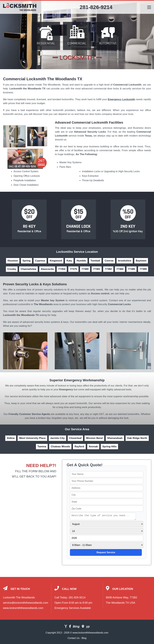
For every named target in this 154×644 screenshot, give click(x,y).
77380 (85, 269)
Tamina (42, 447)
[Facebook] (70, 627)
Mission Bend (94, 438)
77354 (62, 269)
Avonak (93, 447)
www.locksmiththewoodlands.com (23, 608)
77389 (143, 269)
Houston (13, 261)
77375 (73, 269)
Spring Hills (109, 447)
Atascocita (47, 269)
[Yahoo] (66, 627)
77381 (97, 269)
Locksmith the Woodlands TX (27, 89)
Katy (69, 261)
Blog (84, 638)
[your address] (107, 488)
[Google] (83, 627)
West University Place (32, 438)
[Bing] (76, 627)
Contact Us (73, 638)
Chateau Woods (60, 447)
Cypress (40, 261)
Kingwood (56, 261)
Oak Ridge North (137, 438)
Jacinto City (57, 438)
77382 (108, 269)
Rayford (79, 447)
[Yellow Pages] (88, 627)
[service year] (107, 538)
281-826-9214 (96, 7)
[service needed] (103, 516)
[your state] (107, 502)
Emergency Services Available (73, 608)
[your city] (107, 495)
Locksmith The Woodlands (19, 597)
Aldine (11, 438)
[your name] (107, 474)
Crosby (12, 269)
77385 (132, 269)
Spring (26, 261)
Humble (81, 261)
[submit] (106, 552)
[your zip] (107, 509)
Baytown (141, 261)
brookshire (125, 261)
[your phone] (107, 481)
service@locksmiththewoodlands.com (26, 603)
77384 (120, 269)
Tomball (95, 261)
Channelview (28, 269)
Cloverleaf (75, 438)
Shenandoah (115, 438)
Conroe (109, 261)
